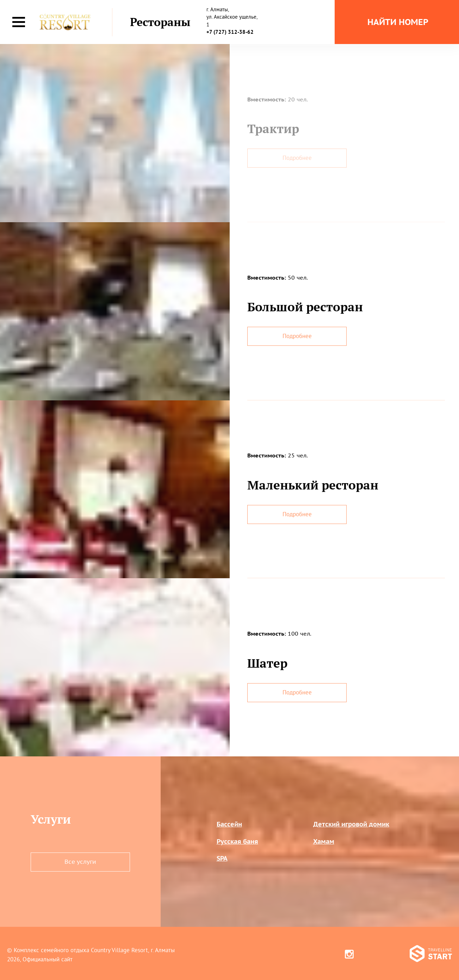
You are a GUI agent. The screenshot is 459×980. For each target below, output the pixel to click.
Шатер (267, 663)
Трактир (273, 129)
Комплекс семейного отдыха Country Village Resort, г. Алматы (94, 950)
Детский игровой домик (351, 824)
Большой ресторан (305, 307)
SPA (222, 858)
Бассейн (229, 824)
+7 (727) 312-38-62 (230, 32)
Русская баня (237, 841)
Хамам (324, 841)
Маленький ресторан (313, 485)
